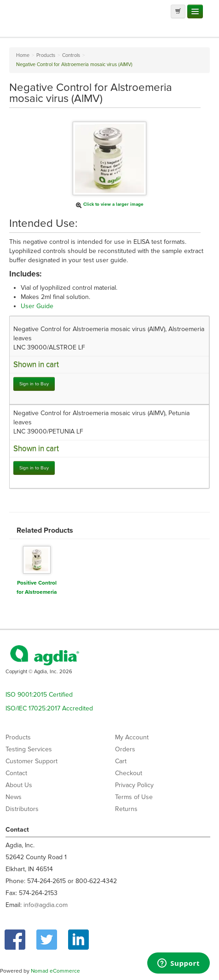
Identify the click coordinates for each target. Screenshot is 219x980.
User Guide (37, 306)
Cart (121, 761)
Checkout (129, 773)
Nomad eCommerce (55, 971)
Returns (126, 809)
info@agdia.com (46, 905)
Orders (125, 749)
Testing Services (29, 749)
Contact (16, 773)
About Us (19, 785)
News (14, 797)
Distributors (22, 809)
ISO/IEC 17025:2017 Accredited (49, 708)
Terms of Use (134, 797)
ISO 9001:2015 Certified (39, 695)
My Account (132, 737)
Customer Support (32, 761)
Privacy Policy (134, 785)
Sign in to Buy (34, 384)
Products (18, 737)
